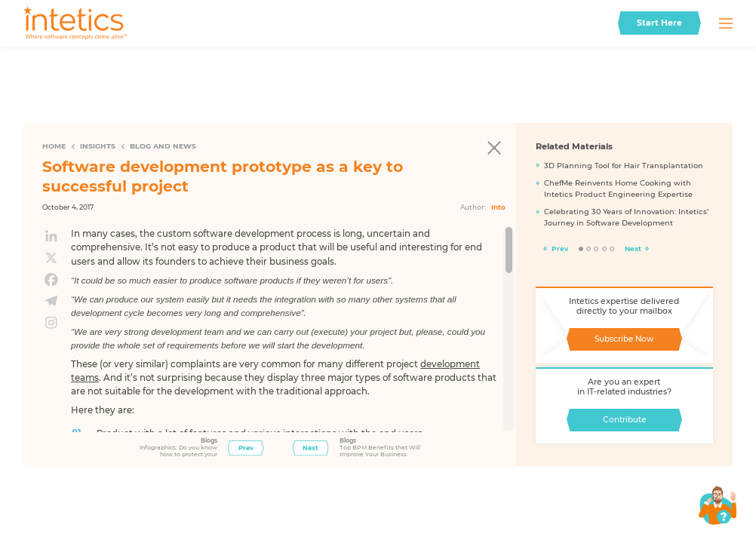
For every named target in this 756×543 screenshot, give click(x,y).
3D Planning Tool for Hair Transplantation (624, 166)
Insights (98, 146)
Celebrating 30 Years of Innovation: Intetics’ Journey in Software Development (626, 217)
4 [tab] (605, 249)
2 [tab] (589, 249)
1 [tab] (581, 249)
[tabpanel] (625, 198)
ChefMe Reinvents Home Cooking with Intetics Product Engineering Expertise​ (618, 189)
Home (54, 146)
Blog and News (163, 146)
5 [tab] (612, 249)
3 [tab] (596, 249)
